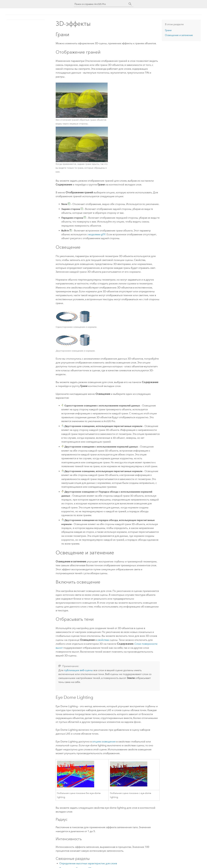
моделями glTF (97, 234)
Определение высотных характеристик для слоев (88, 863)
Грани (168, 30)
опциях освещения (104, 742)
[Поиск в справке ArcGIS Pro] (101, 4)
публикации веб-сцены (78, 670)
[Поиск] (130, 4)
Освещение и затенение (179, 35)
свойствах (103, 640)
